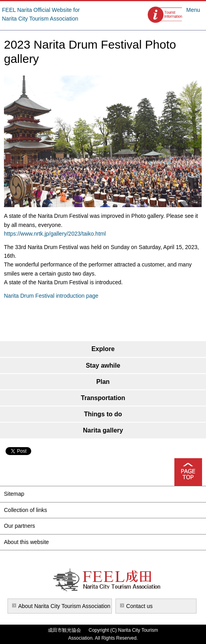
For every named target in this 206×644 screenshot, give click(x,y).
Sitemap (14, 494)
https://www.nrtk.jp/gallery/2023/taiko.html (55, 234)
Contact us (139, 606)
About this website (26, 542)
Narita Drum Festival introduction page (51, 296)
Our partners (20, 526)
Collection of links (26, 510)
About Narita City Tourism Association (64, 606)
